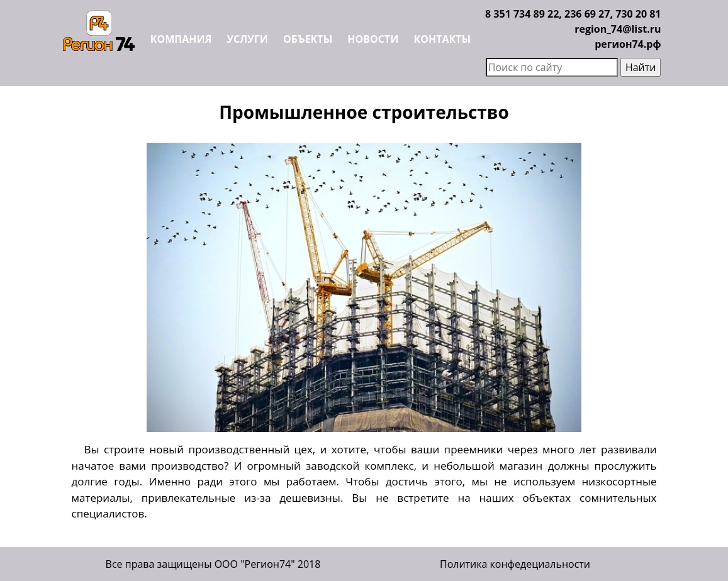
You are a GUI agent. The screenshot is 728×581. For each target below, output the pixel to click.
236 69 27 (587, 14)
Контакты (443, 39)
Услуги (247, 39)
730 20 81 (638, 14)
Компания (181, 39)
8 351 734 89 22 (522, 14)
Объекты (308, 39)
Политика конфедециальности (515, 564)
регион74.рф (628, 44)
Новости (373, 39)
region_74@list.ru (618, 29)
